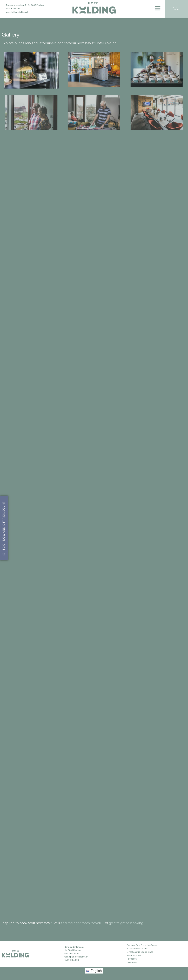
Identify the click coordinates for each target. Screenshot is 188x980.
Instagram (132, 962)
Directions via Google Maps (140, 952)
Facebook (132, 959)
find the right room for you (81, 923)
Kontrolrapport (134, 956)
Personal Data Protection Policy (142, 945)
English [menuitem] (96, 971)
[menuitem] (94, 971)
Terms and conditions (137, 949)
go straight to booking (126, 923)
